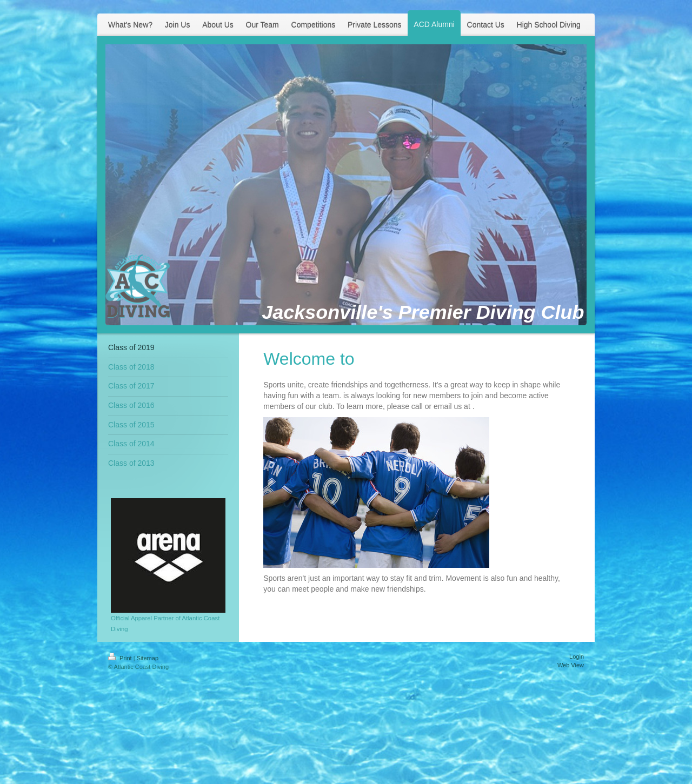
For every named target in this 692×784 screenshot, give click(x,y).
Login (577, 656)
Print (121, 658)
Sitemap (148, 658)
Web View (571, 665)
